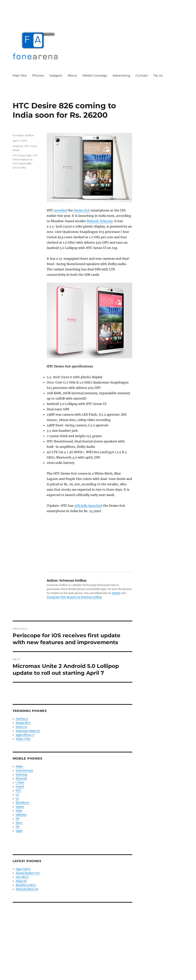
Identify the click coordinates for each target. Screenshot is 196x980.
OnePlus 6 (22, 719)
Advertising (121, 75)
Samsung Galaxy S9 (28, 731)
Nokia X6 (21, 881)
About (72, 75)
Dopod (20, 787)
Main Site (20, 75)
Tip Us (158, 75)
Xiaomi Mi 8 (23, 723)
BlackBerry (22, 803)
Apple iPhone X (25, 735)
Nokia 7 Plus (23, 739)
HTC (27, 146)
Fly (18, 827)
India (33, 146)
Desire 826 (82, 210)
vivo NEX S (22, 877)
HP (18, 819)
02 (17, 799)
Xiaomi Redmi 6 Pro (28, 873)
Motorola (21, 779)
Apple (19, 831)
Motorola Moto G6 (27, 889)
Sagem (20, 807)
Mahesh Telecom (100, 221)
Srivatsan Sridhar (23, 135)
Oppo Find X (23, 869)
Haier (19, 811)
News (16, 150)
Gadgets (56, 75)
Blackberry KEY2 (26, 885)
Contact (142, 75)
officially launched (88, 506)
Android (18, 146)
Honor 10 (21, 727)
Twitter (116, 593)
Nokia (19, 767)
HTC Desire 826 (22, 155)
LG (17, 795)
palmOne (21, 815)
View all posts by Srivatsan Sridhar (81, 597)
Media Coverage (95, 75)
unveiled (60, 210)
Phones (38, 75)
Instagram (53, 597)
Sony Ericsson (24, 771)
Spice (19, 823)
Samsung (21, 775)
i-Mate (20, 783)
